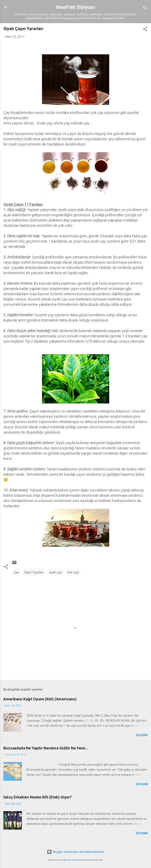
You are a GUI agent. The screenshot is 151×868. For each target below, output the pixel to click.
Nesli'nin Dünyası (75, 7)
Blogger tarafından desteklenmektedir (75, 852)
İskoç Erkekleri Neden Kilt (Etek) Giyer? (37, 797)
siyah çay (55, 572)
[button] (145, 30)
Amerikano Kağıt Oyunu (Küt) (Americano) (40, 699)
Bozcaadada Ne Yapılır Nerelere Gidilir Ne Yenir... (46, 748)
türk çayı (73, 572)
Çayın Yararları (34, 572)
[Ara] (145, 9)
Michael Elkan (70, 860)
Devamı (142, 735)
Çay (16, 572)
